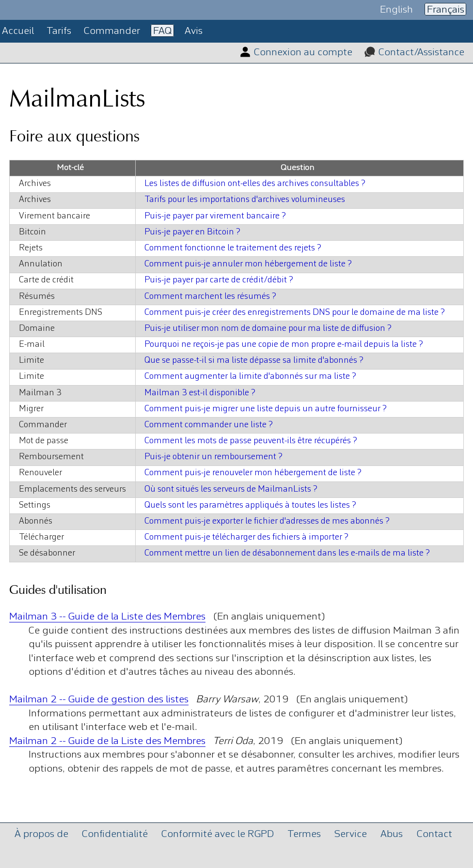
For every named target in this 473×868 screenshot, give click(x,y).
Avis (194, 31)
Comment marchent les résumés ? (210, 297)
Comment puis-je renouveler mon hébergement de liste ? (253, 473)
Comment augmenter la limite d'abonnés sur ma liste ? (250, 377)
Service (351, 834)
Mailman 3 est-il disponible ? (200, 393)
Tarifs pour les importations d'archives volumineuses (245, 200)
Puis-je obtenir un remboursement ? (213, 457)
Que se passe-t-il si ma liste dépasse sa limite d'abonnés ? (254, 361)
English (396, 9)
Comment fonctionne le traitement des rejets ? (233, 248)
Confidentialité (115, 834)
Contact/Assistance (421, 53)
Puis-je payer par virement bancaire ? (215, 216)
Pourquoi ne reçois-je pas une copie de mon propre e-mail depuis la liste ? (284, 345)
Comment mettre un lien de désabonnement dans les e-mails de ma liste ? (287, 553)
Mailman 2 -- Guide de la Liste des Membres (107, 741)
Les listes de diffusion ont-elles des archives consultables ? (255, 184)
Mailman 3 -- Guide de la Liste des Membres (107, 617)
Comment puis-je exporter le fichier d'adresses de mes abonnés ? (267, 521)
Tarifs (59, 31)
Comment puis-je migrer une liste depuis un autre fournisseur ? (266, 409)
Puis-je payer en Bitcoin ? (192, 232)
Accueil (18, 31)
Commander (112, 31)
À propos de (41, 834)
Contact (434, 834)
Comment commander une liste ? (209, 425)
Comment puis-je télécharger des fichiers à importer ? (246, 537)
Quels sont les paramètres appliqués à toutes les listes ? (250, 505)
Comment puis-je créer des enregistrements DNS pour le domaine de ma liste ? (295, 313)
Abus (392, 834)
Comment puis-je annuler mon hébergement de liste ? (248, 264)
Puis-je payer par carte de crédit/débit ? (219, 280)
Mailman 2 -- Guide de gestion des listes (99, 700)
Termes (304, 834)
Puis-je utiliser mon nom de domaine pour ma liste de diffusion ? (268, 329)
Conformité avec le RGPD (218, 834)
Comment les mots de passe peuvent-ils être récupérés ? (251, 441)
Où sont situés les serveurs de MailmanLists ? (231, 489)
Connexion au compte (303, 53)
